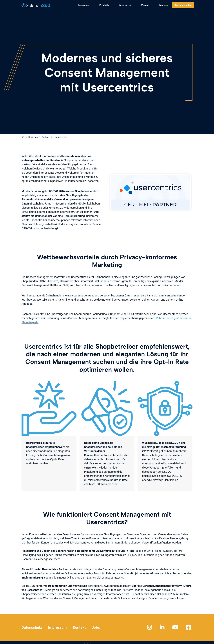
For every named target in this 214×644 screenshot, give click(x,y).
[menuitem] (84, 5)
